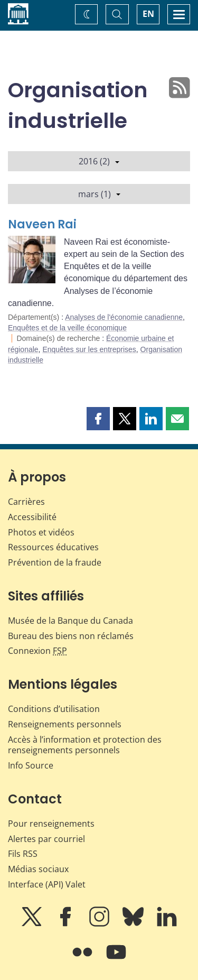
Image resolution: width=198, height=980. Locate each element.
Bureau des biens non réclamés (71, 636)
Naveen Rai (42, 224)
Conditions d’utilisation (54, 709)
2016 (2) (99, 161)
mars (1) (99, 194)
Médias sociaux (38, 869)
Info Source (31, 765)
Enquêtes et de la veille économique (67, 328)
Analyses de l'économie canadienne (124, 317)
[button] (98, 419)
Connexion (37, 651)
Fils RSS (23, 854)
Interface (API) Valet (47, 884)
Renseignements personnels (65, 724)
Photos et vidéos (41, 532)
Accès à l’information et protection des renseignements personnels (85, 745)
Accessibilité (32, 517)
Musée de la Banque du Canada (70, 621)
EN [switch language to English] (148, 14)
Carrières (26, 502)
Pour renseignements (51, 824)
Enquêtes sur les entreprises (89, 349)
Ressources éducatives (53, 547)
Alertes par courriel (46, 839)
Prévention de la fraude (55, 562)
